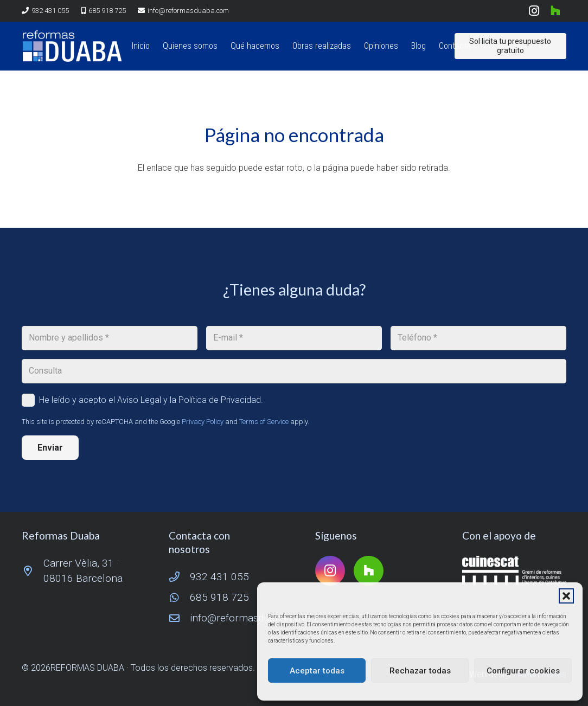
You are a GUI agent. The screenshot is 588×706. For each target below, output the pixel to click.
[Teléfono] (478, 338)
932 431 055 (219, 577)
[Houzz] (555, 11)
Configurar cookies (523, 671)
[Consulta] (294, 371)
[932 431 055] (180, 577)
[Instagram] (534, 11)
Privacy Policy (203, 422)
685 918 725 (219, 597)
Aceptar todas (317, 671)
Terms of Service (264, 422)
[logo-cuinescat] (514, 570)
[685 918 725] (180, 597)
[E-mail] (294, 338)
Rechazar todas (420, 671)
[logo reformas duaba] (72, 46)
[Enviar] (50, 448)
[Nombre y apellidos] (110, 338)
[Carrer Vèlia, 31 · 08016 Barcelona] (33, 571)
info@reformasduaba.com (250, 618)
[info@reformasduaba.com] (180, 618)
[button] (566, 596)
